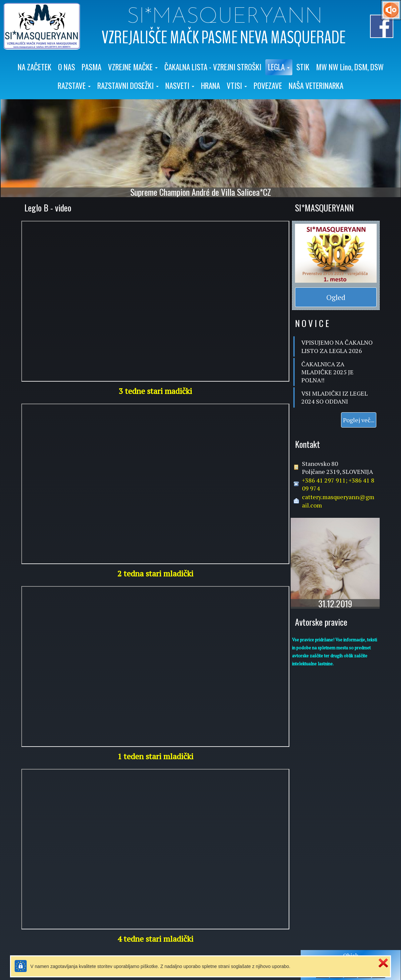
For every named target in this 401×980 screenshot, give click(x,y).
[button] (133, 67)
